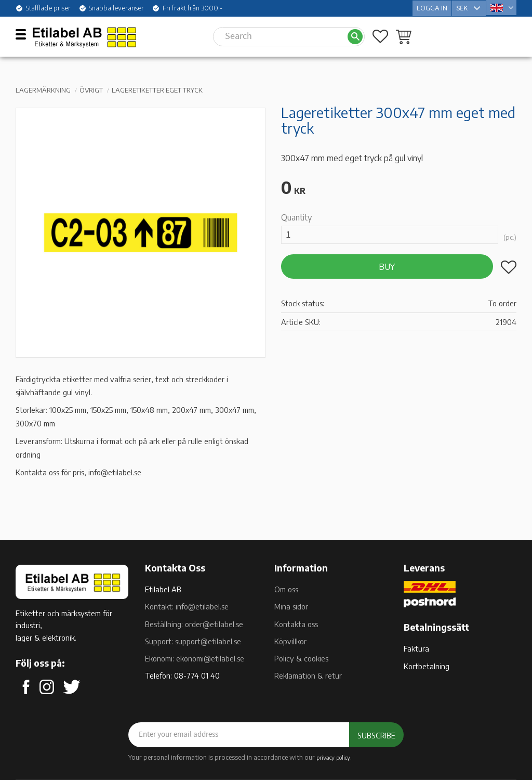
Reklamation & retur (308, 675)
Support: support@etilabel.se (193, 641)
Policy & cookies (301, 658)
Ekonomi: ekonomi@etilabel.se (195, 658)
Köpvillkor (290, 641)
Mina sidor (291, 606)
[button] (25, 34)
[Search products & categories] (280, 35)
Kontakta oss (296, 624)
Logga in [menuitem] (432, 7)
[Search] (355, 36)
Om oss (286, 589)
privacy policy (333, 757)
